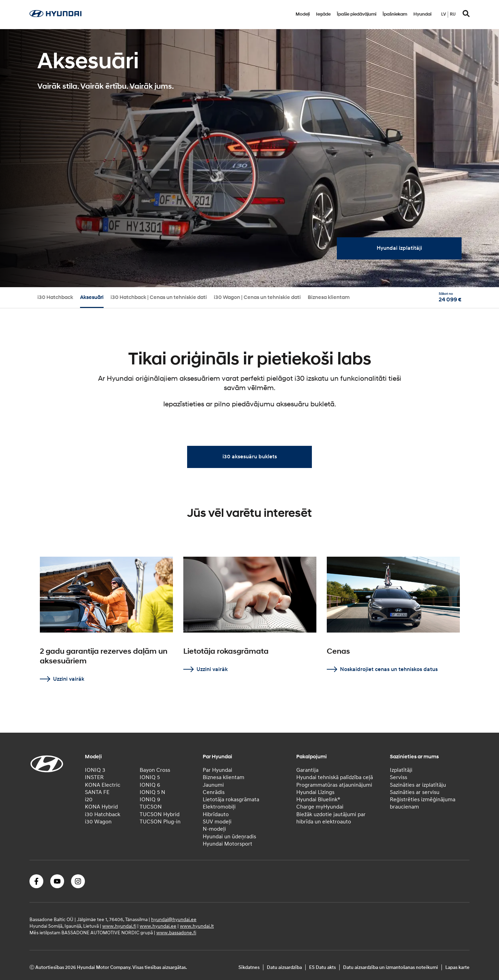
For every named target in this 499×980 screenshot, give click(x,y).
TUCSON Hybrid (160, 814)
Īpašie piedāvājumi (357, 14)
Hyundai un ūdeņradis (229, 837)
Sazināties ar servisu (415, 792)
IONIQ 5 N (152, 792)
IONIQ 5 (150, 777)
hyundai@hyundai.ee (174, 920)
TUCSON (151, 807)
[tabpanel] (249, 158)
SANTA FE (97, 792)
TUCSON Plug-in (160, 822)
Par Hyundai (217, 770)
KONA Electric (103, 785)
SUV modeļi (217, 822)
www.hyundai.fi (119, 926)
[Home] (55, 15)
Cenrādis (214, 792)
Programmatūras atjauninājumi (334, 785)
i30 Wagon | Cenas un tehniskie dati (257, 297)
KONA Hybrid (101, 807)
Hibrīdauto (216, 814)
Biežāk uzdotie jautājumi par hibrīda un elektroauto (331, 818)
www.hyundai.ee (158, 926)
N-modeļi (214, 829)
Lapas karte (457, 967)
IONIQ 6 (150, 785)
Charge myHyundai (320, 807)
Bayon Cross (155, 770)
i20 (89, 800)
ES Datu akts (322, 967)
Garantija (307, 770)
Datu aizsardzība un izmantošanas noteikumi (391, 967)
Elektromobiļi (219, 807)
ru (453, 14)
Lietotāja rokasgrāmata (231, 800)
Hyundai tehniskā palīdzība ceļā (335, 777)
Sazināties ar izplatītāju (418, 785)
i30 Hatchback (55, 297)
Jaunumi (213, 785)
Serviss (399, 777)
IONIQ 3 (95, 770)
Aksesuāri (92, 297)
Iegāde (323, 14)
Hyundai (422, 14)
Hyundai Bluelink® (318, 800)
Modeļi (303, 14)
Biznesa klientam (329, 297)
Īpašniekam (395, 14)
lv (444, 14)
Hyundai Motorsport (227, 844)
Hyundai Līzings (315, 792)
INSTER (94, 777)
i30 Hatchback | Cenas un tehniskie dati (159, 297)
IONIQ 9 (150, 800)
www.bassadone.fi (176, 933)
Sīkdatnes (249, 967)
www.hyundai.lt (197, 926)
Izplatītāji (401, 770)
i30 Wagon (98, 822)
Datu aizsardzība (284, 967)
